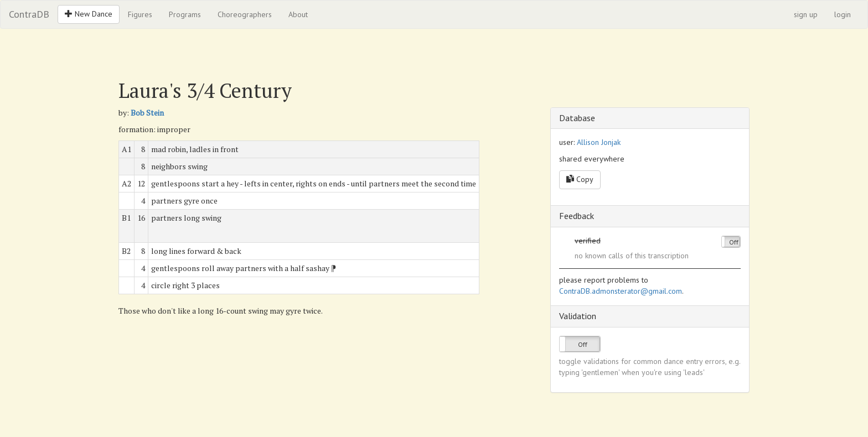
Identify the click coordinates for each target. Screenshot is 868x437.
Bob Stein (147, 113)
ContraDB (29, 14)
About (298, 14)
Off (734, 242)
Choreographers (245, 14)
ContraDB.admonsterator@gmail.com (621, 291)
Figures (140, 14)
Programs (185, 14)
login (843, 14)
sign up (806, 14)
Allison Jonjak (599, 142)
